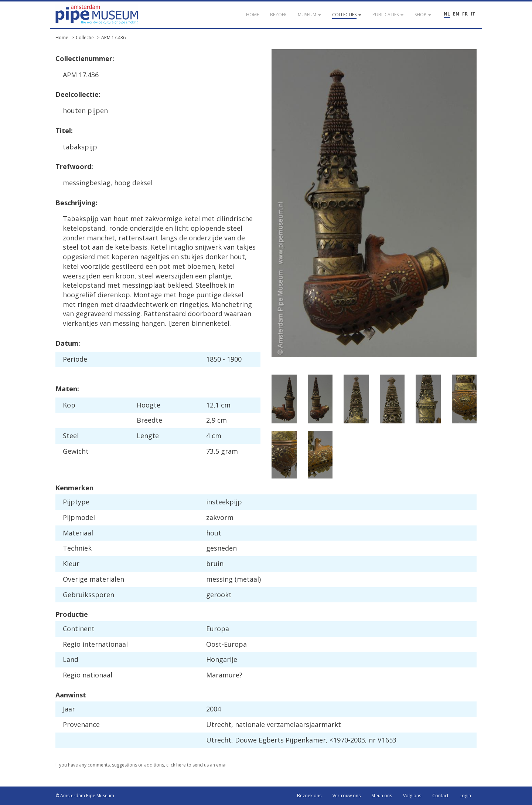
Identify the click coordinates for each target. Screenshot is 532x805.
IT (473, 14)
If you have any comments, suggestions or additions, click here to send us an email (141, 765)
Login (465, 796)
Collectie (85, 38)
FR (465, 14)
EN (456, 14)
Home (62, 38)
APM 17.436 (113, 38)
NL (447, 14)
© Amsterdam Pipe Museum (85, 796)
